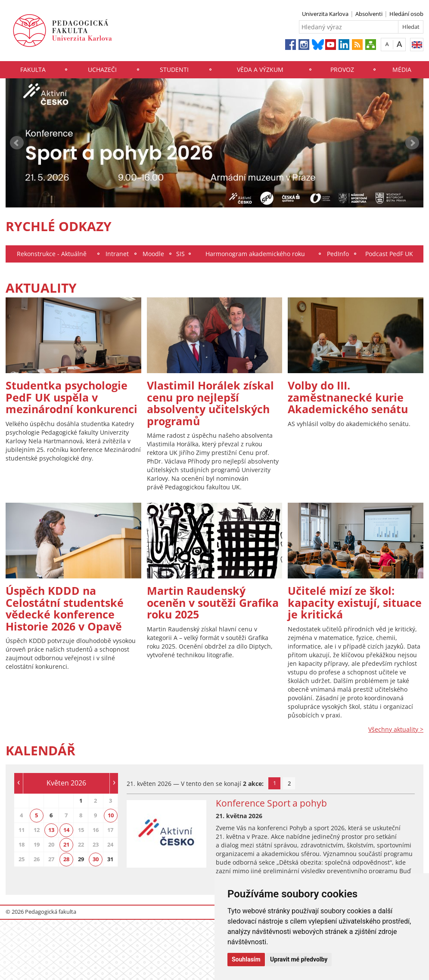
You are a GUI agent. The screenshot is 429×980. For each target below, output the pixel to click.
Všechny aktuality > (396, 729)
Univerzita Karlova (325, 14)
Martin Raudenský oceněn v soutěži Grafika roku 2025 (213, 602)
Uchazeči (102, 70)
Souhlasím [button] (246, 959)
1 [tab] (275, 783)
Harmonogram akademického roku (255, 254)
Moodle (153, 254)
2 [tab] (289, 783)
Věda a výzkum (260, 70)
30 (96, 859)
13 (51, 830)
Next (412, 143)
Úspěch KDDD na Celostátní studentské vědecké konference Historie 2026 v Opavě (65, 608)
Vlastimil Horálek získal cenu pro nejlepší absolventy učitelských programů (210, 403)
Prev (17, 143)
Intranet (117, 254)
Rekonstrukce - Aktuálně (52, 254)
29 (81, 859)
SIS (180, 254)
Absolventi (369, 14)
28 (66, 859)
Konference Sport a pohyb (271, 803)
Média (402, 70)
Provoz (342, 70)
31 (110, 859)
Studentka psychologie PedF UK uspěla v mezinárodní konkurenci (71, 397)
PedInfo (338, 254)
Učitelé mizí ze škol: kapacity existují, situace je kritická (355, 602)
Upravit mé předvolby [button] (299, 959)
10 (111, 815)
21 (66, 844)
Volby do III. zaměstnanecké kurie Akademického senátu (348, 397)
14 (66, 830)
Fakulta (33, 70)
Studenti (174, 70)
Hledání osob (406, 14)
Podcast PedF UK (389, 254)
